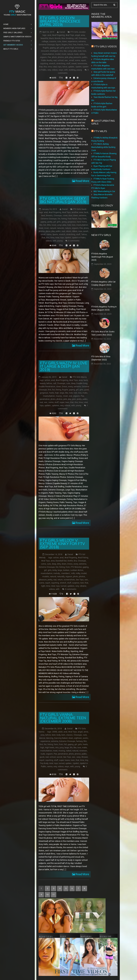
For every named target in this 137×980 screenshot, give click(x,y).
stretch (52, 64)
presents (77, 57)
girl (58, 48)
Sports (55, 234)
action (47, 380)
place (48, 231)
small (72, 60)
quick (42, 757)
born (63, 735)
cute (59, 41)
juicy (62, 747)
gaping (53, 48)
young (79, 70)
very (49, 70)
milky (78, 573)
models (46, 576)
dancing (50, 738)
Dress (65, 386)
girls (62, 48)
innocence (80, 48)
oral (70, 396)
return (68, 231)
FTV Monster (76, 567)
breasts (49, 216)
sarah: (86, 231)
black (51, 38)
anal (49, 35)
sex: (66, 60)
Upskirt (79, 67)
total (55, 67)
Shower (85, 757)
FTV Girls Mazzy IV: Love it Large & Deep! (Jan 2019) (64, 366)
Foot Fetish (72, 219)
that (41, 67)
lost (75, 393)
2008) (55, 732)
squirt (83, 60)
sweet (74, 64)
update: (71, 67)
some (77, 60)
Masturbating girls (103, 122)
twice (65, 67)
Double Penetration (47, 386)
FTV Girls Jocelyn (78, 32)
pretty (79, 399)
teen (67, 402)
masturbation (48, 54)
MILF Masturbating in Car (104, 191)
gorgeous (72, 222)
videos (55, 70)
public (85, 57)
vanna (50, 766)
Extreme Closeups (47, 45)
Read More (82, 181)
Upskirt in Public (79, 238)
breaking (70, 38)
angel (78, 35)
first (70, 45)
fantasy (79, 741)
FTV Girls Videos (105, 46)
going (64, 222)
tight (43, 586)
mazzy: (59, 396)
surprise (76, 583)
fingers (65, 45)
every (70, 386)
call (76, 38)
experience (73, 41)
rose (80, 231)
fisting (64, 219)
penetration (45, 399)
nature (68, 228)
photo (54, 57)
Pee (49, 57)
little (49, 225)
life (71, 747)
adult (60, 732)
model (58, 54)
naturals (61, 228)
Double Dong (82, 383)
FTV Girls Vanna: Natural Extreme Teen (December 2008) (63, 718)
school (61, 60)
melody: (57, 573)
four (80, 219)
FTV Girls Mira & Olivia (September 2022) (101, 358)
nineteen (83, 751)
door (70, 216)
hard (79, 222)
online (82, 54)
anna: (86, 732)
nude (76, 54)
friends (80, 45)
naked (69, 751)
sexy (78, 757)
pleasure (43, 580)
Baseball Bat (61, 561)
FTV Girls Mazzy (80, 377)
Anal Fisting (83, 557)
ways (61, 70)
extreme (82, 41)
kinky (55, 570)
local (54, 225)
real (55, 60)
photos (61, 57)
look (80, 51)
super (62, 402)
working (72, 70)
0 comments (74, 241)
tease (67, 760)
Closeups (83, 38)
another (75, 212)
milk (73, 573)
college (45, 41)
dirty (59, 564)
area (83, 35)
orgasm (43, 57)
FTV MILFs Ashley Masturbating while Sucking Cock (103, 147)
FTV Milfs (101, 131)
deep (73, 383)
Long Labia (72, 51)
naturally (61, 576)
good (67, 48)
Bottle (70, 561)
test (82, 583)
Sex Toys (80, 580)
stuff (68, 64)
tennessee (82, 64)
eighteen (78, 738)
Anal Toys (70, 35)
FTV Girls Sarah (80, 209)
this (45, 67)
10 (47, 895)
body (59, 735)
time (50, 67)
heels (52, 393)
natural (70, 54)
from (86, 45)
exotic (85, 738)
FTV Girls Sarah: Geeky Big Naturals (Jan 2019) (63, 200)
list (45, 225)
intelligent (54, 51)
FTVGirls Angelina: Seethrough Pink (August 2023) (102, 257)
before (49, 383)
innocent (45, 51)
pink (67, 57)
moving (62, 751)
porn (74, 399)
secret (59, 757)
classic (69, 735)
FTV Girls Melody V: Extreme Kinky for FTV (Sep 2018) (62, 543)
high (72, 48)
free (75, 45)
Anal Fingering (58, 35)
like (65, 51)
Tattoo (84, 234)
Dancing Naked (61, 738)
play (71, 57)
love (84, 51)
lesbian (66, 570)
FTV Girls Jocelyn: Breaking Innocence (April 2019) (60, 21)
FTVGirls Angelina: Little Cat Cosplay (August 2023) (103, 283)
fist (59, 219)
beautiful (44, 38)
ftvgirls (46, 48)
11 (54, 895)
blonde (58, 38)
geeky (50, 222)
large (62, 393)
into (61, 51)
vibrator (83, 586)
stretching (61, 64)
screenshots (69, 580)
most (64, 54)
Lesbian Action (77, 570)
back (86, 212)
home (84, 222)
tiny (87, 760)
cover (65, 216)
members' (66, 573)
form (56, 744)
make (85, 393)
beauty (43, 383)
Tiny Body (44, 763)
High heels (50, 747)
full (65, 744)
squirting (44, 64)
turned (64, 586)
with (66, 70)
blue (63, 38)
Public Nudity (47, 60)
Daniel (62, 32)
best (43, 216)
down (64, 41)
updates (56, 405)
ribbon (75, 231)
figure (58, 45)
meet (41, 228)
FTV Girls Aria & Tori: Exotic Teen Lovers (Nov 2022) (103, 333)
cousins (53, 41)
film (85, 741)
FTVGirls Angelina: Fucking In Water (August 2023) (104, 308)
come (43, 564)
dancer (42, 738)
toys (60, 67)
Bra (75, 561)
